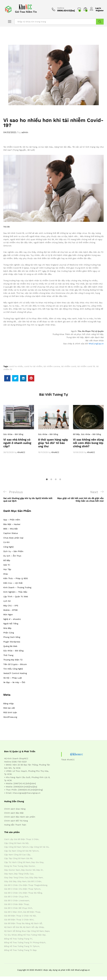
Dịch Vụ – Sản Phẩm (13, 551)
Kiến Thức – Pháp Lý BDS (16, 578)
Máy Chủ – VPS (11, 606)
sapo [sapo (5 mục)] (47, 931)
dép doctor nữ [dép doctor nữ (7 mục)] (28, 870)
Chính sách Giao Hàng (15, 809)
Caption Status (11, 533)
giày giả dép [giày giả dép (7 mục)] (10, 881)
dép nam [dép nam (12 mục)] (9, 874)
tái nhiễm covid (69, 366)
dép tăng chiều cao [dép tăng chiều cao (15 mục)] (24, 874)
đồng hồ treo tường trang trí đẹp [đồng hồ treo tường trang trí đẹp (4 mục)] (20, 950)
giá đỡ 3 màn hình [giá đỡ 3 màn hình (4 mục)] (13, 912)
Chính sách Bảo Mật (14, 813)
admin (25, 132)
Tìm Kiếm (100, 22)
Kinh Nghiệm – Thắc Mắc (15, 592)
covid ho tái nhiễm (33, 366)
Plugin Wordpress (12, 642)
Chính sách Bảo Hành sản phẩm (20, 817)
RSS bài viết (9, 708)
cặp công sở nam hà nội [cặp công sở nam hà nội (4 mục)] (16, 843)
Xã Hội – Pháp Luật (13, 678)
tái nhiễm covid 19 (86, 366)
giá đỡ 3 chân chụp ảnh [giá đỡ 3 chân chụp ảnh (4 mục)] (16, 897)
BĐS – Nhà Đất (11, 529)
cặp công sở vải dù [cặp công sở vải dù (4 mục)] (39, 847)
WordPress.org (10, 717)
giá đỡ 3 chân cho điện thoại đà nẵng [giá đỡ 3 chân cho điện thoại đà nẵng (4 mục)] (23, 893)
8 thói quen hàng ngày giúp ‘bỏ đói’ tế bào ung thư (53, 443)
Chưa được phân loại (13, 538)
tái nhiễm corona (52, 366)
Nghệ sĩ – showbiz (12, 619)
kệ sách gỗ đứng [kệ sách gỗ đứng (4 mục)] (12, 931)
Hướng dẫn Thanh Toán (15, 825)
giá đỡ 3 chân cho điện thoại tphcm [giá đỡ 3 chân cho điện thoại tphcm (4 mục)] (22, 889)
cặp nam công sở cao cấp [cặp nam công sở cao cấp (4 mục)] (17, 855)
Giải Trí (7, 565)
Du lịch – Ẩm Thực (12, 556)
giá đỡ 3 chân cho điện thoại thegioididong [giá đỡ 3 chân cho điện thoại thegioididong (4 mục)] (26, 885)
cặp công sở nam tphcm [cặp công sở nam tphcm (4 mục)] (16, 847)
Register (100, 10)
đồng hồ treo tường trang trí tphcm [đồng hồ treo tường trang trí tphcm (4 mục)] (22, 946)
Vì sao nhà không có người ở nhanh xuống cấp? (17, 443)
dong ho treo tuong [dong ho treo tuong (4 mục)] (14, 866)
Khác (6, 574)
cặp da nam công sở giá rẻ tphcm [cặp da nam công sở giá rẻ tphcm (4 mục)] (21, 851)
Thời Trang (8, 655)
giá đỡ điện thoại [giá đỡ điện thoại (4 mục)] (32, 912)
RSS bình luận (10, 712)
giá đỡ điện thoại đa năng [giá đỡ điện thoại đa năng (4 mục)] (17, 923)
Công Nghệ (8, 547)
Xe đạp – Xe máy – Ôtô (14, 682)
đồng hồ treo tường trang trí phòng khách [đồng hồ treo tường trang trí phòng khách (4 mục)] (25, 942)
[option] (19, 429)
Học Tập (7, 569)
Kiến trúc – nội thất (13, 583)
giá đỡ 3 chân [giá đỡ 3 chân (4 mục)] (34, 881)
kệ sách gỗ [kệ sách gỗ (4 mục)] (36, 923)
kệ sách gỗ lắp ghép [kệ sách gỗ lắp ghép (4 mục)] (33, 927)
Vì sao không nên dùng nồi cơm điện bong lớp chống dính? (88, 443)
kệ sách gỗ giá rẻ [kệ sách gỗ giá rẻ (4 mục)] (13, 927)
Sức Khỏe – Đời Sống (13, 651)
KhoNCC (21, 452)
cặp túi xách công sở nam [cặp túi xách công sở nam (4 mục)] (17, 862)
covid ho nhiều (16, 366)
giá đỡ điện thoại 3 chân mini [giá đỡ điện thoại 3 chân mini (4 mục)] (19, 920)
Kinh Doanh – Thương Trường (17, 587)
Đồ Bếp (76, 434)
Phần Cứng (9, 633)
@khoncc (77, 754)
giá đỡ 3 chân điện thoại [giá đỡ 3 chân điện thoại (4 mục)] (17, 904)
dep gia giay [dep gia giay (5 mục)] (37, 862)
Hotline (61, 8)
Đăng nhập (8, 704)
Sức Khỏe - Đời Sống (13, 434)
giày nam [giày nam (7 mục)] (22, 881)
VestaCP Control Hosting (15, 673)
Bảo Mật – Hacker (12, 524)
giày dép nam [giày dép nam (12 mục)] (36, 877)
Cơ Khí (6, 542)
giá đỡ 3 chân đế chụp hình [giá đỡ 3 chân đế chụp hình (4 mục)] (18, 908)
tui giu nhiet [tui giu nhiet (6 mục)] (10, 935)
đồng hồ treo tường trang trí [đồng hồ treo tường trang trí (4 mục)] (18, 939)
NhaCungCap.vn (96, 344)
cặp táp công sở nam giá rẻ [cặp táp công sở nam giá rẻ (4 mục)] (18, 858)
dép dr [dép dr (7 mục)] (40, 870)
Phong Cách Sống (12, 637)
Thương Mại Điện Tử (13, 660)
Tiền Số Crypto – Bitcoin (15, 664)
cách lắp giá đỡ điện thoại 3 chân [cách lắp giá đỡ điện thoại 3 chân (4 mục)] (21, 839)
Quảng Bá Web (10, 646)
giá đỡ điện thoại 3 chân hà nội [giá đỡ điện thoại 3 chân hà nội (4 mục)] (20, 916)
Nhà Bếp (7, 628)
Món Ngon (8, 615)
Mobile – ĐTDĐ (10, 610)
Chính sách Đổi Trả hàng (16, 821)
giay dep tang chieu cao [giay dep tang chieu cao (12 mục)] (16, 877)
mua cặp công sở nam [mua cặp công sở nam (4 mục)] (33, 931)
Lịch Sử (7, 601)
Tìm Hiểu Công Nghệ (13, 669)
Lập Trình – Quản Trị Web (16, 597)
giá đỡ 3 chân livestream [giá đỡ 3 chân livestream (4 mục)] (17, 900)
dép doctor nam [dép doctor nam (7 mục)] (12, 870)
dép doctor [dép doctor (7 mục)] (30, 866)
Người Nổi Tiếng (11, 624)
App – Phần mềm (12, 520)
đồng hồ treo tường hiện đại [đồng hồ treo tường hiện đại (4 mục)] (32, 935)
